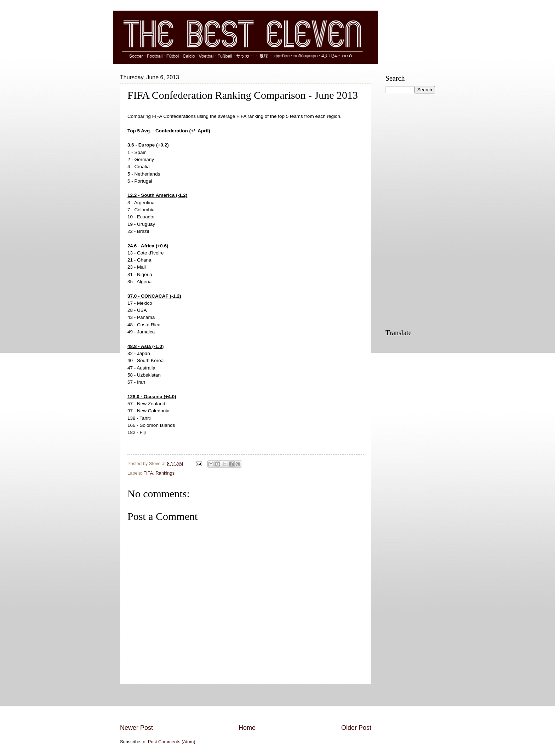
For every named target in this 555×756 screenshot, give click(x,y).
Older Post (356, 728)
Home (247, 728)
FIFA (148, 473)
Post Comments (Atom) (172, 742)
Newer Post (136, 728)
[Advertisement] (246, 704)
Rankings (165, 473)
